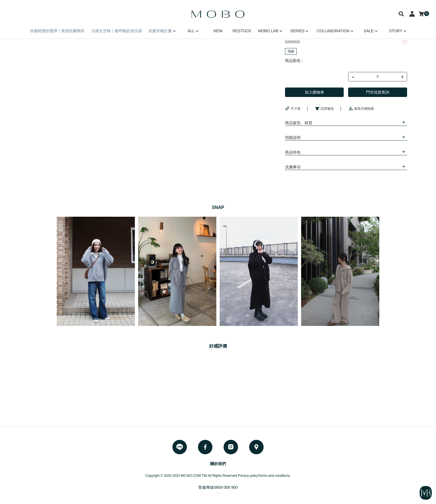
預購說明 (293, 138)
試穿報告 (324, 108)
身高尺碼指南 (361, 108)
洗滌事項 (293, 167)
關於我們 (218, 464)
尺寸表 (293, 108)
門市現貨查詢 (378, 92)
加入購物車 (314, 92)
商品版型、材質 (299, 123)
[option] (96, 271)
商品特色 (293, 152)
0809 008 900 (226, 487)
